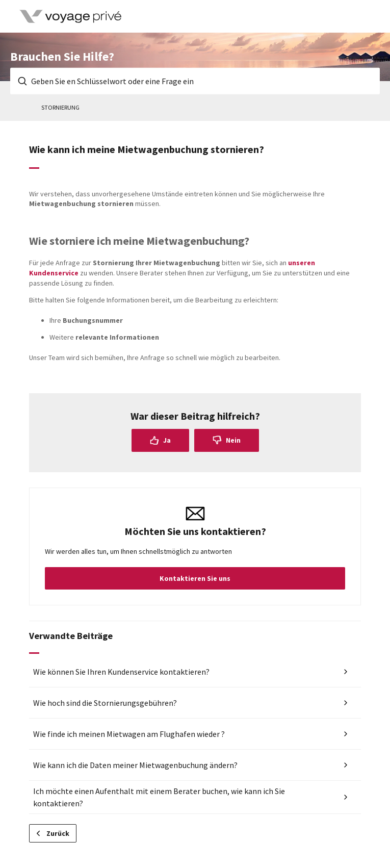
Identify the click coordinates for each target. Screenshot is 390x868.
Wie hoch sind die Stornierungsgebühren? (105, 703)
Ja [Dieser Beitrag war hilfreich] (167, 440)
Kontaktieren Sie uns (195, 578)
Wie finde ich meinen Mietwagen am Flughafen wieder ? (129, 734)
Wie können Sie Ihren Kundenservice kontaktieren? (121, 672)
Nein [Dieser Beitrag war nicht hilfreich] (233, 440)
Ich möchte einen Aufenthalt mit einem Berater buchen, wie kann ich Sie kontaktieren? (159, 797)
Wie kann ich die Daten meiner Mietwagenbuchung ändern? (135, 765)
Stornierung (60, 107)
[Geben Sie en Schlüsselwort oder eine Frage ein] (195, 81)
